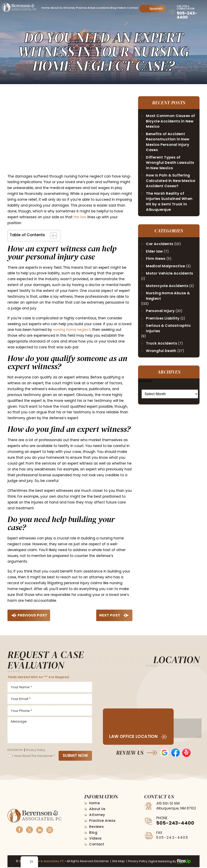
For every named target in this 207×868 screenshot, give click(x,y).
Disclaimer (15, 751)
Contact (133, 8)
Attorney (69, 8)
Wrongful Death (162, 354)
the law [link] (80, 217)
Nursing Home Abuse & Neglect (168, 298)
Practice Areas (86, 8)
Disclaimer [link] (102, 862)
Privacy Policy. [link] (138, 862)
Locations (103, 8)
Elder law (155, 253)
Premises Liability (163, 321)
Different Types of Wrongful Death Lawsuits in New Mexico (171, 163)
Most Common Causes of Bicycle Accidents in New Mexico (171, 121)
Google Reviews (165, 753)
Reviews (97, 827)
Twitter (29, 830)
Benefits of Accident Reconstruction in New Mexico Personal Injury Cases (168, 142)
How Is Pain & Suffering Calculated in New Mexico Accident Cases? (171, 182)
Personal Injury (161, 313)
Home (46, 8)
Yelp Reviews (186, 753)
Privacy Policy (36, 751)
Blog (113, 8)
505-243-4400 (187, 15)
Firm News (156, 261)
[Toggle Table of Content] (51, 236)
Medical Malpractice (166, 268)
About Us (56, 8)
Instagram (50, 830)
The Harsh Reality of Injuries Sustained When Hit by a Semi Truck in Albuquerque (170, 203)
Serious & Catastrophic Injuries (169, 331)
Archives (145, 384)
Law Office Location (134, 737)
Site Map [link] (118, 862)
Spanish (153, 9)
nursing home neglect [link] (72, 330)
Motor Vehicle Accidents (170, 275)
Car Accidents (160, 246)
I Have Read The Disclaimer (34, 757)
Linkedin (39, 830)
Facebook (19, 830)
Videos (122, 8)
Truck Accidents (162, 346)
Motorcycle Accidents (167, 288)
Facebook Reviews (175, 753)
